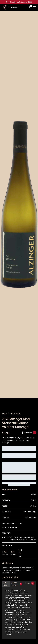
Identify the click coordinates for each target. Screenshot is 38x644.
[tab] (6, 584)
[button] (30, 7)
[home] (11, 7)
